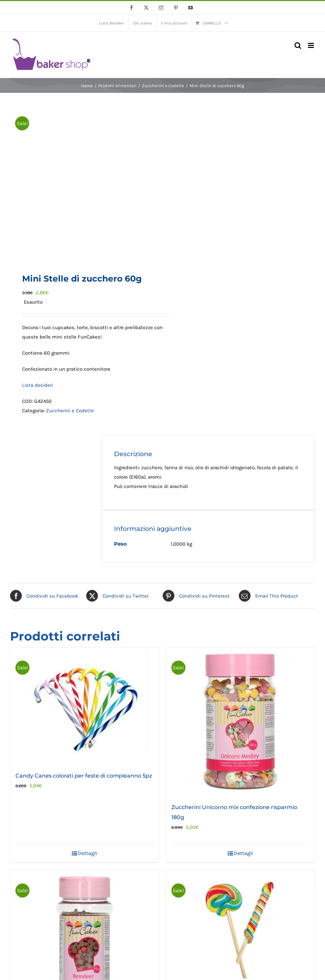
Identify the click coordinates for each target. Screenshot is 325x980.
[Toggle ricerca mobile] (298, 45)
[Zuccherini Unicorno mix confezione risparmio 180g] (241, 722)
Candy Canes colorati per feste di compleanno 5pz (84, 776)
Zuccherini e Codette (70, 411)
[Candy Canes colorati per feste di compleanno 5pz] (85, 706)
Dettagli (88, 853)
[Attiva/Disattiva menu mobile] (311, 45)
